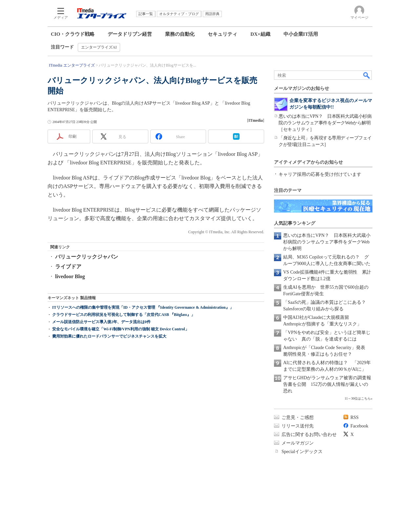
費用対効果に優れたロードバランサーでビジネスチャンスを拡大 (109, 363)
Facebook (359, 426)
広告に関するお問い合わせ (309, 435)
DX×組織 (260, 34)
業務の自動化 (180, 34)
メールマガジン (298, 443)
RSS (355, 417)
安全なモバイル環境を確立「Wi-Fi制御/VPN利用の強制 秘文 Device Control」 (121, 355)
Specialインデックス (302, 452)
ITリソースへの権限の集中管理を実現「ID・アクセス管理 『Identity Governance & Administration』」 (143, 334)
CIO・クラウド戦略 (73, 34)
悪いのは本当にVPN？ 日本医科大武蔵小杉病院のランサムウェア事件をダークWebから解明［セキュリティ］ (325, 123)
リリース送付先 (298, 426)
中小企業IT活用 (301, 34)
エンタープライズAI (99, 47)
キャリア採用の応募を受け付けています (320, 174)
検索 (367, 75)
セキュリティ (222, 34)
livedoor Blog (70, 276)
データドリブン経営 (130, 34)
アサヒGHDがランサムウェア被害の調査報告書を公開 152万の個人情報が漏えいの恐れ (327, 384)
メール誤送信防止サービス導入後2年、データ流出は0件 (101, 348)
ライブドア (68, 267)
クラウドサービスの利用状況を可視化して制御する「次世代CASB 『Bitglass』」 (124, 341)
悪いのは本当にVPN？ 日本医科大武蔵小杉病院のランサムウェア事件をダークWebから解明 (327, 242)
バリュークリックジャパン (87, 257)
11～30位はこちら (358, 398)
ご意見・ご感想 (298, 417)
